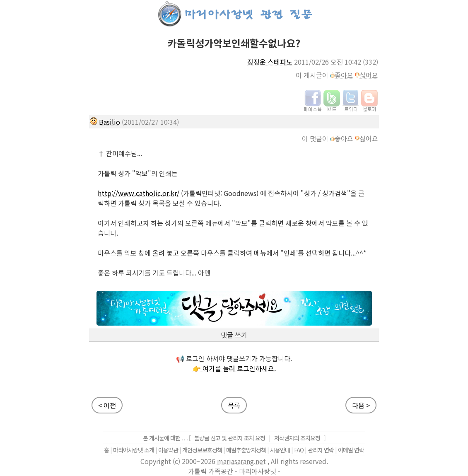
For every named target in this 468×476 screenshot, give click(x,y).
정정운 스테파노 (270, 62)
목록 (234, 405)
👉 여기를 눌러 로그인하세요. (234, 368)
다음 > (361, 405)
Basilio (110, 122)
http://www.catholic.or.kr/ (139, 193)
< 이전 (107, 405)
